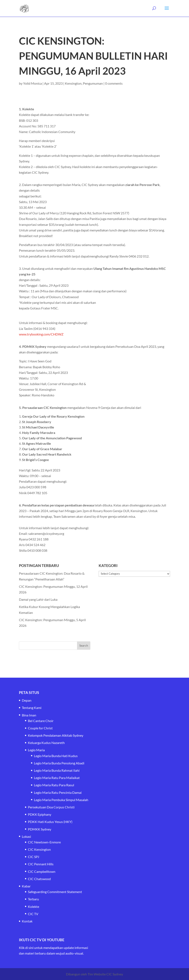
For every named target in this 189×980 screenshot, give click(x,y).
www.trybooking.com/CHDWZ (41, 334)
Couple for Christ (40, 728)
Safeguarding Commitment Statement (55, 892)
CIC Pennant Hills (41, 864)
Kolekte (34, 906)
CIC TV (33, 914)
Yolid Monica (32, 83)
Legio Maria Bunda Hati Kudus (56, 756)
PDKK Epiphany (40, 814)
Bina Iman (29, 715)
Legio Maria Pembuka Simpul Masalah (61, 800)
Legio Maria (36, 750)
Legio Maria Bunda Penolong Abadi (59, 763)
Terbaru (33, 899)
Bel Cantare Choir (41, 721)
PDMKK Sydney (40, 829)
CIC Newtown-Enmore (44, 842)
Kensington (73, 83)
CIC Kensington (39, 849)
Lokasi (26, 836)
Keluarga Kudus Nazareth (46, 743)
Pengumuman (93, 83)
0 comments (114, 83)
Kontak (27, 921)
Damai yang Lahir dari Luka (38, 599)
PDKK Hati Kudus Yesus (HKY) (50, 822)
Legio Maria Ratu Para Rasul (54, 785)
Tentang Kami (32, 708)
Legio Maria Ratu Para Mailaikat (57, 778)
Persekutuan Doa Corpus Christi (51, 807)
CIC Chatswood (39, 879)
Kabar (26, 886)
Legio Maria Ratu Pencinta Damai (58, 792)
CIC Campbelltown (42, 871)
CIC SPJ (34, 857)
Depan (27, 700)
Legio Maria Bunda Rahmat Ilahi (57, 770)
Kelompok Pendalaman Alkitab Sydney (56, 735)
